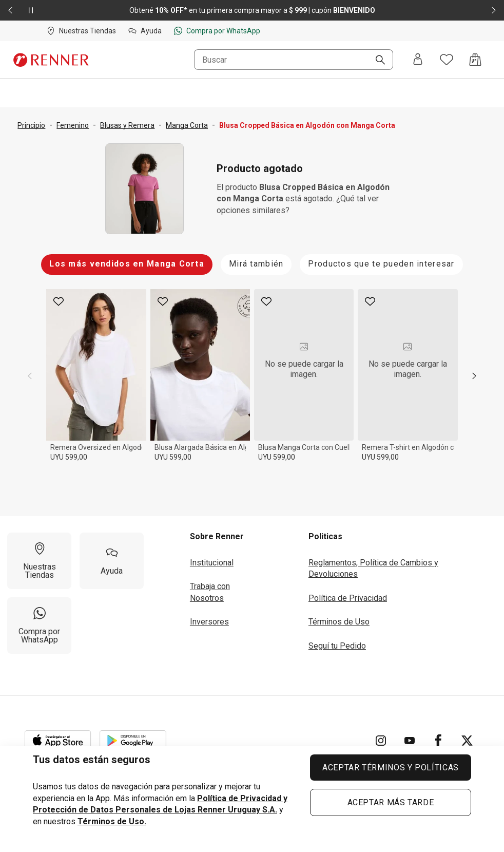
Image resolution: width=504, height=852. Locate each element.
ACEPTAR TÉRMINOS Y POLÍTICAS (391, 768)
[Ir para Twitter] (467, 741)
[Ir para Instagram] (381, 741)
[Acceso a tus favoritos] (447, 60)
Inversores (209, 622)
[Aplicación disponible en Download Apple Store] (58, 741)
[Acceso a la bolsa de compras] (475, 60)
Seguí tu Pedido (337, 646)
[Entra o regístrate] (418, 60)
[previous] (30, 376)
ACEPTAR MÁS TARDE (391, 802)
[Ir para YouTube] (410, 741)
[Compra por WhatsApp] (39, 626)
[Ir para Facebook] (438, 741)
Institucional (212, 563)
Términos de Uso (339, 622)
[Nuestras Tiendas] (39, 561)
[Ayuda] (112, 561)
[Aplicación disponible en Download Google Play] (133, 741)
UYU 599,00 (69, 457)
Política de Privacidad (348, 598)
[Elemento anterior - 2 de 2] (10, 10)
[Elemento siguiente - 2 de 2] (494, 10)
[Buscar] (376, 61)
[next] (474, 376)
